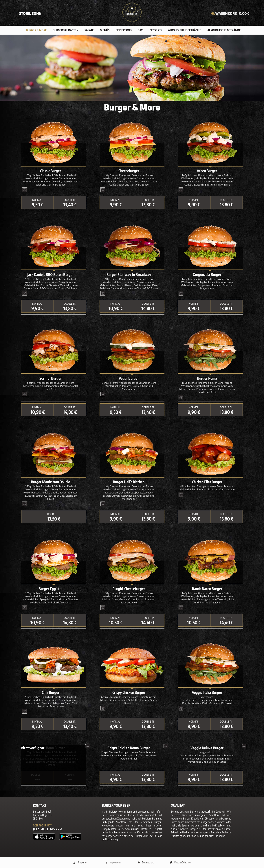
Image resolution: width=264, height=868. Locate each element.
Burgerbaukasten (66, 31)
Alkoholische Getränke (224, 31)
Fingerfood (124, 31)
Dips (141, 31)
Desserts (156, 31)
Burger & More (36, 31)
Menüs (105, 31)
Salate (89, 31)
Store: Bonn (28, 13)
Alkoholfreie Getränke (185, 31)
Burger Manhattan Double (51, 482)
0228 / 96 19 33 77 (42, 826)
